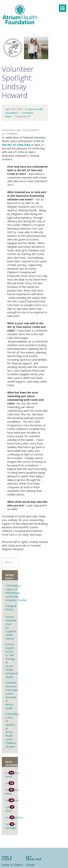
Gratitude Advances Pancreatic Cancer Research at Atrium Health (12, 695)
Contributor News (10, 775)
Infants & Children (12, 865)
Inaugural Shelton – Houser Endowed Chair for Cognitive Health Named (11, 622)
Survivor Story (10, 809)
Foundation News (10, 792)
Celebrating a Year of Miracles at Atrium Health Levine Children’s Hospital (12, 730)
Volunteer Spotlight (10, 826)
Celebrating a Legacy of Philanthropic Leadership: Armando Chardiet (17, 593)
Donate (30, 865)
